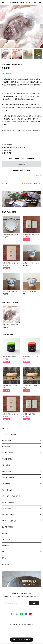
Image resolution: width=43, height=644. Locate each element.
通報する (39, 176)
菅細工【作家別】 (7, 471)
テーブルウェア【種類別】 (9, 434)
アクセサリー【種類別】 (9, 521)
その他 (4, 558)
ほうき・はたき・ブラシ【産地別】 (12, 496)
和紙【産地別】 (6, 484)
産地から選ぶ (6, 564)
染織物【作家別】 (7, 459)
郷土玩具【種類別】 (8, 527)
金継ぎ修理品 (6, 546)
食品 (3, 552)
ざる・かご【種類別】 (8, 502)
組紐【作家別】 (6, 465)
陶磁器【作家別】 (7, 440)
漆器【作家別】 (6, 447)
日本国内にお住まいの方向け (21, 170)
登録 (34, 603)
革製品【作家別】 (7, 508)
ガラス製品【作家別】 (8, 515)
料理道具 (5, 533)
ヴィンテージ (6, 539)
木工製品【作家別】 (8, 453)
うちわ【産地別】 (7, 490)
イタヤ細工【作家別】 (8, 478)
